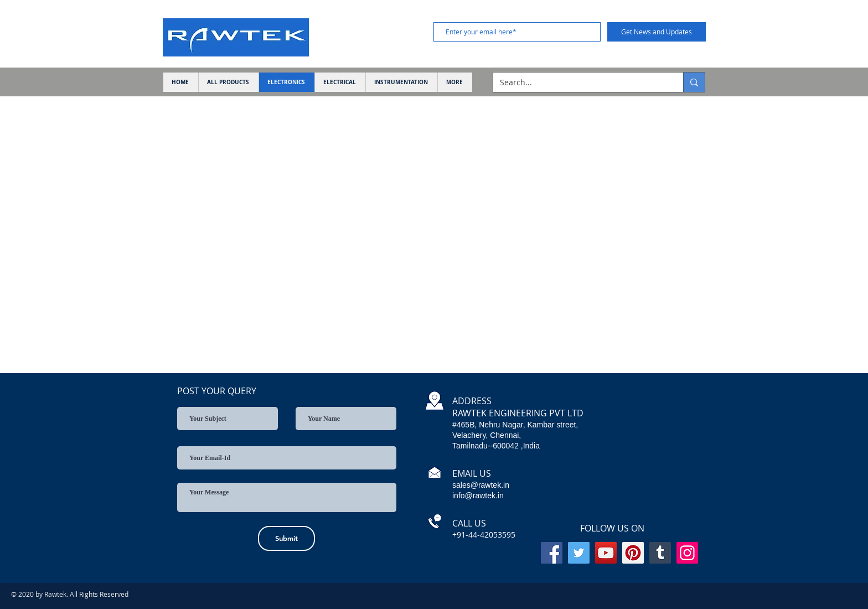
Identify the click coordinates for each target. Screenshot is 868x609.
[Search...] (580, 82)
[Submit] (286, 538)
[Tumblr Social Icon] (660, 553)
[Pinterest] (633, 553)
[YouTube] (606, 553)
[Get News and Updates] (657, 32)
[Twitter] (579, 553)
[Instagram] (687, 553)
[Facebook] (552, 553)
